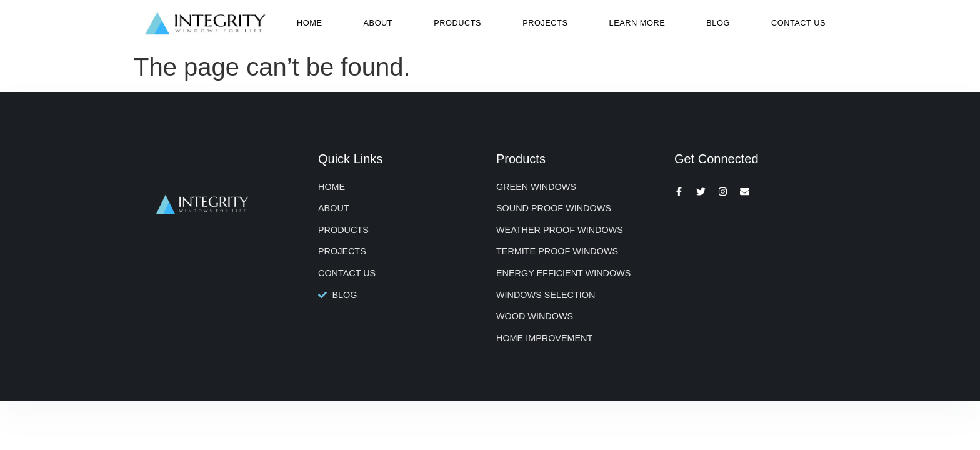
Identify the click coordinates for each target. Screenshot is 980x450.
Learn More (637, 23)
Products (457, 23)
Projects (545, 23)
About (378, 23)
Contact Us (798, 23)
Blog (718, 23)
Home (309, 23)
